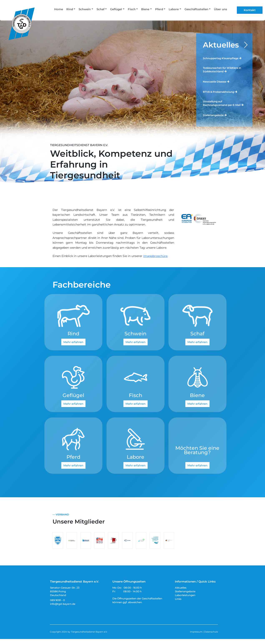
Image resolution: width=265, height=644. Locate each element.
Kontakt (250, 10)
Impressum (196, 632)
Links (178, 599)
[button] (71, 10)
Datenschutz (211, 632)
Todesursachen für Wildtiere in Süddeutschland (222, 70)
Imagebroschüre (155, 256)
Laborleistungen (185, 595)
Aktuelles (221, 45)
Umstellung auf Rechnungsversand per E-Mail (223, 103)
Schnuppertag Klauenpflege (222, 58)
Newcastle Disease (216, 81)
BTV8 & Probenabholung (220, 92)
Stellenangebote (215, 115)
